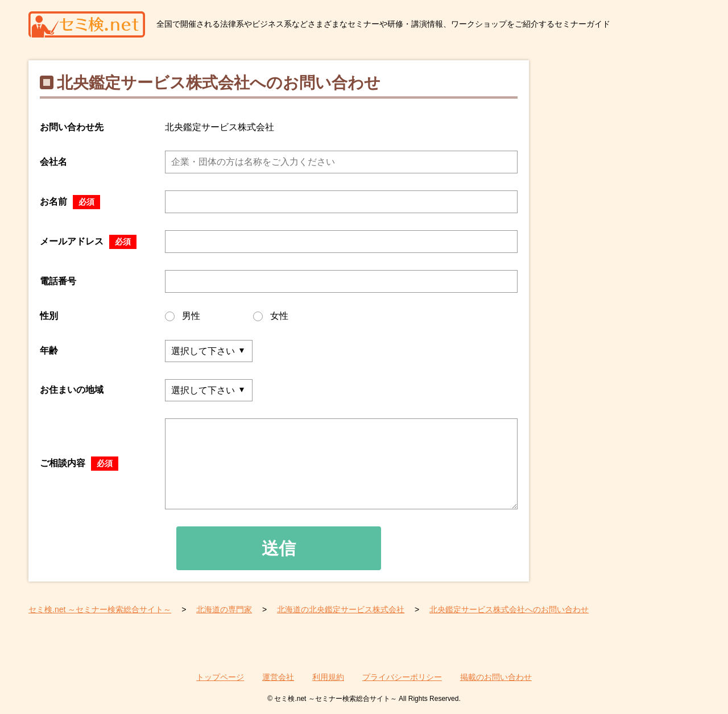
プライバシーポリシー (402, 677)
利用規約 (328, 677)
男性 (183, 316)
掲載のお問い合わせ (496, 677)
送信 (279, 548)
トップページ (220, 677)
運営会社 (278, 677)
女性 (271, 316)
